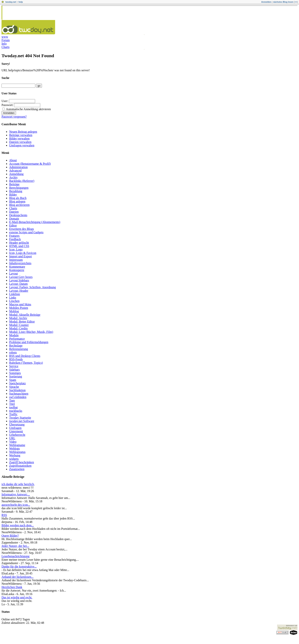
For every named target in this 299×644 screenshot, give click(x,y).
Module (14, 335)
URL (12, 438)
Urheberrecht (17, 435)
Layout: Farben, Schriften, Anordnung (33, 287)
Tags (12, 400)
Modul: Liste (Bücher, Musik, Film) (31, 332)
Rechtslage (16, 346)
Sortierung (16, 376)
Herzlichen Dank (12, 587)
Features (14, 236)
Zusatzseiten (17, 469)
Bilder (13, 195)
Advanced (15, 171)
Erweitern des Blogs (22, 229)
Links (13, 298)
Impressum (16, 260)
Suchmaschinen (19, 394)
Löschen (14, 301)
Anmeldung (16, 174)
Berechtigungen (19, 188)
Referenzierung (19, 349)
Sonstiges (15, 373)
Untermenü (16, 431)
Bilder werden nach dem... (18, 525)
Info (4, 44)
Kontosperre (17, 270)
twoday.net (11, 2)
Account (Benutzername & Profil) (30, 164)
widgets (14, 459)
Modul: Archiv (18, 318)
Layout (13, 273)
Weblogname (17, 445)
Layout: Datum (18, 284)
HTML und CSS (19, 246)
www (5, 37)
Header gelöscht (19, 243)
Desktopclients (18, 215)
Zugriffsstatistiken (20, 466)
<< (296, 2)
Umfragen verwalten (22, 145)
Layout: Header (19, 291)
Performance (17, 339)
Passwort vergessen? (14, 117)
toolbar (13, 407)
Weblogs (14, 448)
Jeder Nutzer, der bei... (15, 546)
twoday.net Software (22, 421)
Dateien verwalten (20, 142)
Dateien (14, 212)
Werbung (15, 455)
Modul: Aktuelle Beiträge (25, 315)
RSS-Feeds (16, 359)
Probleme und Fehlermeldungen (29, 342)
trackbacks (16, 411)
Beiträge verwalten (21, 135)
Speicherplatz (17, 383)
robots (13, 352)
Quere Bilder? (10, 536)
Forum (6, 40)
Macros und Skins (20, 304)
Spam (13, 380)
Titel (12, 404)
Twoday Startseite (20, 418)
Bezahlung (16, 191)
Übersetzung (17, 424)
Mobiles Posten (19, 308)
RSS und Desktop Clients (25, 356)
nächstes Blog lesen (283, 2)
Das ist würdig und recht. (17, 597)
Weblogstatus (17, 452)
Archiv (13, 177)
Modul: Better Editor (22, 322)
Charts (6, 47)
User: (5, 101)
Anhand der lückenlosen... (18, 577)
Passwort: (7, 105)
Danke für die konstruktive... (19, 567)
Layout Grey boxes (21, 277)
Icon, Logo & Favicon (23, 253)
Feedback (15, 239)
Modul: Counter (19, 325)
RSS (4, 515)
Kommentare (17, 267)
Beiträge (14, 184)
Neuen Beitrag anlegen (23, 132)
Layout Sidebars (19, 280)
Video (13, 442)
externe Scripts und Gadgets (26, 232)
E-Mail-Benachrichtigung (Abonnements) (35, 222)
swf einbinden (18, 397)
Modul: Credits (18, 328)
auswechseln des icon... (16, 505)
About (13, 160)
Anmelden (266, 2)
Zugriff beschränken (22, 462)
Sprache (14, 387)
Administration (18, 167)
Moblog (14, 311)
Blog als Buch (18, 198)
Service (14, 366)
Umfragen (15, 428)
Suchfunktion (17, 390)
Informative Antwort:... (16, 494)
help (21, 2)
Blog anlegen (17, 201)
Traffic (13, 414)
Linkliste (15, 294)
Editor (13, 225)
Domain (14, 219)
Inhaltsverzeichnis (20, 263)
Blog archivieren (19, 205)
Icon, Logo (16, 249)
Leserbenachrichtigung (16, 556)
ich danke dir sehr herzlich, (18, 484)
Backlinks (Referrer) (22, 181)
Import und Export (20, 256)
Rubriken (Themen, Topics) (26, 363)
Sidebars (14, 370)
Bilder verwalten (19, 139)
